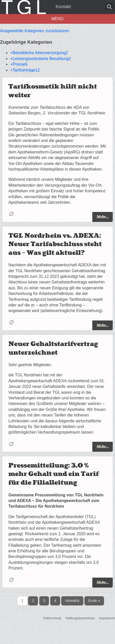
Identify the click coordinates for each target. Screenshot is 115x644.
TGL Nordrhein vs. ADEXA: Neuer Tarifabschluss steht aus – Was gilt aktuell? (55, 244)
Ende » (94, 601)
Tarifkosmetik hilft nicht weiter (53, 91)
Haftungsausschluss (80, 618)
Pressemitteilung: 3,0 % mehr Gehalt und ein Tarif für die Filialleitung (54, 474)
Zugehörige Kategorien (26, 42)
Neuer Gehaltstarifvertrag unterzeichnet (53, 348)
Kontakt (63, 7)
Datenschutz (52, 618)
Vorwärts (72, 601)
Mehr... (103, 217)
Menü (57, 19)
